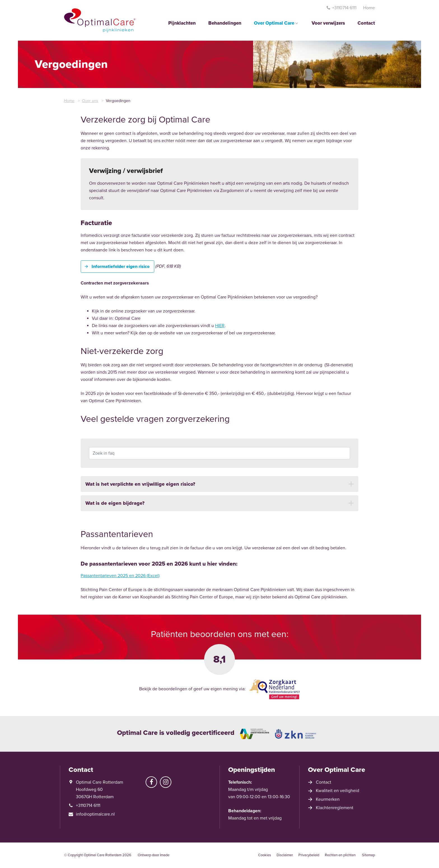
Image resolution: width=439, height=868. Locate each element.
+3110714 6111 (341, 8)
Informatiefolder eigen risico (121, 267)
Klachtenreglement (335, 808)
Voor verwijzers (328, 23)
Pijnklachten (182, 23)
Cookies (265, 855)
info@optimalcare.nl (95, 814)
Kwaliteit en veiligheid (338, 791)
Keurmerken (328, 799)
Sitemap (368, 855)
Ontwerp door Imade (154, 855)
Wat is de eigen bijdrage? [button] (115, 507)
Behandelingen (225, 23)
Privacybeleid (309, 855)
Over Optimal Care (276, 23)
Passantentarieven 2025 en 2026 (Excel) (120, 578)
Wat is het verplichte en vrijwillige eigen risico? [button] (140, 488)
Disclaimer (285, 855)
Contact (366, 23)
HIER (220, 326)
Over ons (90, 101)
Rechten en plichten (340, 855)
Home (369, 8)
